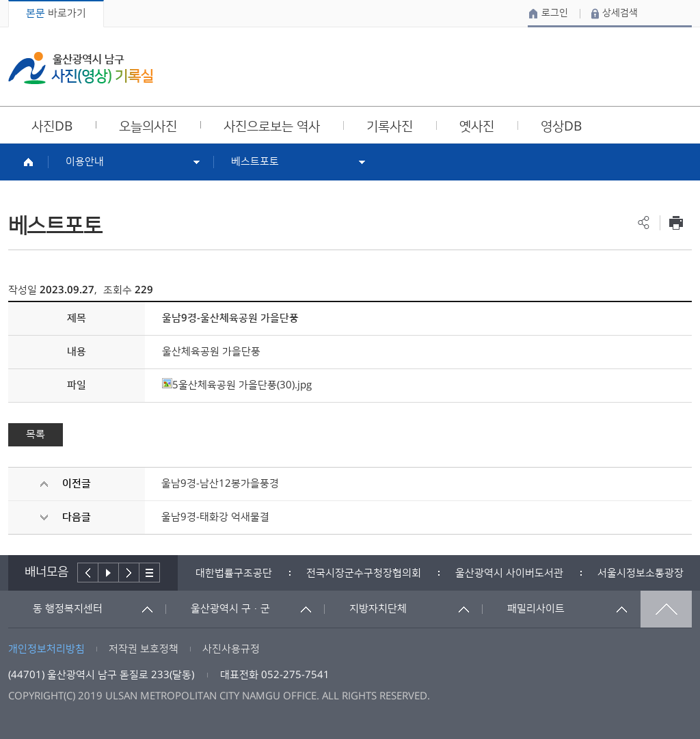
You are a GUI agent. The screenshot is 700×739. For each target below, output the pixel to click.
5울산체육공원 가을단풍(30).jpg (237, 385)
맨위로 (666, 609)
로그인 (555, 13)
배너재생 (109, 573)
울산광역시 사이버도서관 (509, 573)
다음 (129, 573)
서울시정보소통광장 (641, 573)
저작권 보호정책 (144, 649)
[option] (234, 573)
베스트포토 (255, 162)
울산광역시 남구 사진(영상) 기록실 (81, 68)
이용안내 (85, 162)
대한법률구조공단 (234, 573)
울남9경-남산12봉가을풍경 (220, 484)
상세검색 (620, 13)
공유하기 (644, 223)
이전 (88, 573)
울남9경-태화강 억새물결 (215, 517)
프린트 (676, 223)
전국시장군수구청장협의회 (364, 573)
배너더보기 (150, 573)
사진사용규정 (231, 649)
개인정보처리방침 (46, 649)
